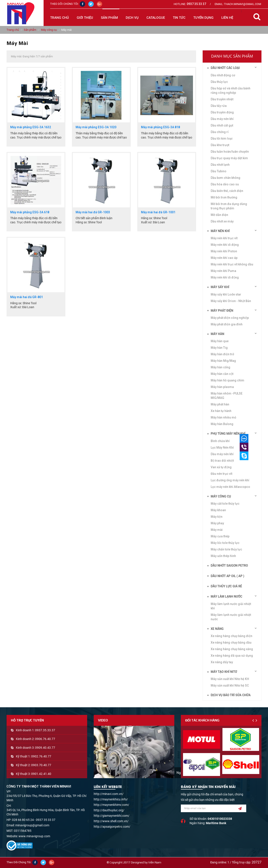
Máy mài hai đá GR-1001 (158, 212)
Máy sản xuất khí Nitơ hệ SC (230, 685)
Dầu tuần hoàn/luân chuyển (230, 152)
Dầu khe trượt (220, 145)
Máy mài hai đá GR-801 (27, 297)
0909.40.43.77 (45, 748)
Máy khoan (218, 510)
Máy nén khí (220, 231)
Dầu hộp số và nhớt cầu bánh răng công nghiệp (231, 91)
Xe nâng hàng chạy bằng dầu (231, 642)
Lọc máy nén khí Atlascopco (230, 487)
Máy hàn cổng (221, 367)
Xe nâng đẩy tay (222, 662)
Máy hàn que (220, 341)
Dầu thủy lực (219, 82)
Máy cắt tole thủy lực (225, 504)
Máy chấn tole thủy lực (226, 549)
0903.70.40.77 (41, 765)
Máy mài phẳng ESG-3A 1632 (31, 127)
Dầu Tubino (219, 171)
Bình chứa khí (220, 441)
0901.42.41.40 (41, 774)
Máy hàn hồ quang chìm (227, 380)
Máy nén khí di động (225, 277)
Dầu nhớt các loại (225, 68)
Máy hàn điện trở (222, 354)
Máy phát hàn (220, 404)
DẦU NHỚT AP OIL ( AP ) (227, 576)
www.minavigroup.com (34, 836)
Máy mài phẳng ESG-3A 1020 (96, 127)
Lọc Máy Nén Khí (222, 448)
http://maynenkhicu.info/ (111, 799)
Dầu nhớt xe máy (222, 221)
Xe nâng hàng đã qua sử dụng (232, 656)
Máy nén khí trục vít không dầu (232, 264)
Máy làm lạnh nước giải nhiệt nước (231, 617)
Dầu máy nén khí (222, 454)
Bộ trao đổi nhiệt (222, 461)
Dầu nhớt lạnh (220, 165)
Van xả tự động (221, 467)
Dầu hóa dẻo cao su (225, 184)
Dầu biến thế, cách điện (227, 191)
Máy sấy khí (220, 287)
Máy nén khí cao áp (224, 258)
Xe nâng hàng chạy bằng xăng (232, 649)
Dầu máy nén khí (222, 119)
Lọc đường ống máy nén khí (230, 480)
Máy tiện (217, 517)
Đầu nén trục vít (221, 474)
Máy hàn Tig (219, 348)
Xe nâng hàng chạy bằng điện (232, 636)
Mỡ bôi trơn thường (224, 197)
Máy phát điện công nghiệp (230, 318)
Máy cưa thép (220, 536)
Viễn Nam (155, 862)
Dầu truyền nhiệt (222, 99)
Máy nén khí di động (225, 245)
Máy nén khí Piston (224, 251)
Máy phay (217, 523)
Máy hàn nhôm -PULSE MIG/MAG (227, 396)
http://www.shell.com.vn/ (111, 821)
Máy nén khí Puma (223, 271)
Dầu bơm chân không (226, 178)
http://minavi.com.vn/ (109, 794)
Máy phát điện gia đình (227, 324)
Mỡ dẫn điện (219, 215)
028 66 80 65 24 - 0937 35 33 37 (34, 820)
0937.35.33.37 (45, 730)
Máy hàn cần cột (222, 374)
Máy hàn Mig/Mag (223, 361)
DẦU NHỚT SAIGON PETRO (229, 566)
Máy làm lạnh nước (226, 596)
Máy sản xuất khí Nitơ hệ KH (230, 679)
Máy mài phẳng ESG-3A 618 (30, 212)
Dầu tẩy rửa (219, 106)
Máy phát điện (222, 311)
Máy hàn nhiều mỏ (223, 417)
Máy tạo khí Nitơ (224, 672)
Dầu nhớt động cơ (223, 75)
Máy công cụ (49, 30)
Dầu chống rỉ (220, 132)
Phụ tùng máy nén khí (228, 434)
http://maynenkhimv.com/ (111, 805)
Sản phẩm (30, 30)
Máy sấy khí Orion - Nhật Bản (231, 301)
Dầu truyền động (222, 112)
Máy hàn (217, 334)
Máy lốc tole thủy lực (225, 543)
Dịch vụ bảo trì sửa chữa (231, 695)
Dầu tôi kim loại (222, 138)
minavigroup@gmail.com (32, 825)
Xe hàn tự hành (221, 411)
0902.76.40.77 (41, 756)
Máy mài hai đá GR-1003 (93, 212)
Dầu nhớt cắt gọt (222, 125)
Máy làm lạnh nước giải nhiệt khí (231, 606)
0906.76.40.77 (45, 739)
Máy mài (217, 530)
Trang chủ (59, 18)
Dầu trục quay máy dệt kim (229, 158)
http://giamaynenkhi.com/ (112, 816)
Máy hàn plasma (222, 387)
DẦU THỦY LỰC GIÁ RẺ (226, 586)
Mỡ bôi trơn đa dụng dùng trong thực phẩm (229, 206)
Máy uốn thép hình (223, 556)
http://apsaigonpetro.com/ (112, 827)
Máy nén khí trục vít (224, 238)
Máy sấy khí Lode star (226, 294)
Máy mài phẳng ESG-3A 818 (160, 127)
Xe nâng (217, 629)
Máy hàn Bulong (222, 424)
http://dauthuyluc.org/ (109, 810)
